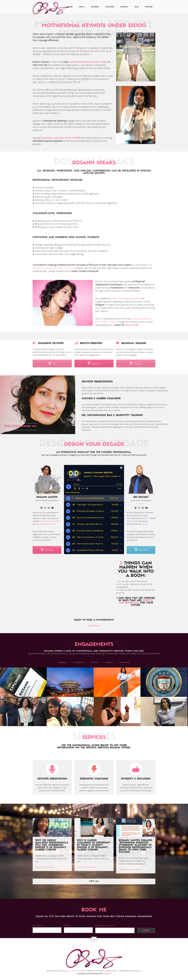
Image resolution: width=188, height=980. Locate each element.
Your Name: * (38, 925)
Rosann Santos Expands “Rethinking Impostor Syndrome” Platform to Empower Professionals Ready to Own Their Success (135, 846)
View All (94, 881)
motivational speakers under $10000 (88, 62)
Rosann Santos (72, 971)
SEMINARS (109, 662)
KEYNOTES (95, 662)
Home (70, 7)
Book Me (149, 7)
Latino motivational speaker (126, 298)
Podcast (124, 7)
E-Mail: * (67, 925)
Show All (62, 662)
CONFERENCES (79, 662)
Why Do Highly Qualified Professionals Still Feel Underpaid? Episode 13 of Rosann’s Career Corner (52, 845)
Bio (52, 364)
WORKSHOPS (125, 662)
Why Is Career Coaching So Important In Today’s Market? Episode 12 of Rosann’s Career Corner (94, 845)
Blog (137, 7)
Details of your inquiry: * (105, 925)
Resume (136, 364)
